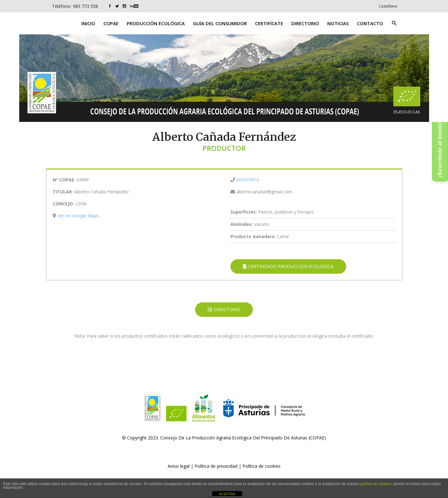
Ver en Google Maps (78, 216)
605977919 (247, 180)
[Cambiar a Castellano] (388, 6)
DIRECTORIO (224, 309)
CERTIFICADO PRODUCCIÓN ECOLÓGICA (288, 266)
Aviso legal (179, 466)
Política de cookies (262, 466)
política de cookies (376, 484)
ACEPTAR (227, 494)
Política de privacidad (216, 466)
